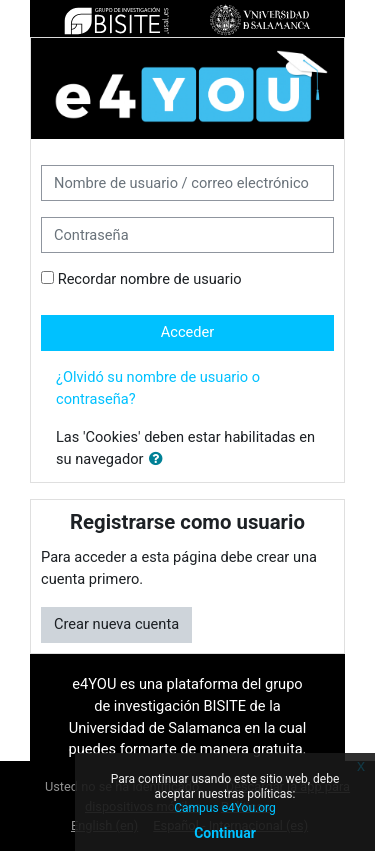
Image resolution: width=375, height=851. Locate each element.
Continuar (225, 833)
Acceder (188, 332)
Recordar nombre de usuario (150, 279)
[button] (160, 460)
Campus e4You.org (224, 808)
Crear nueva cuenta (116, 624)
